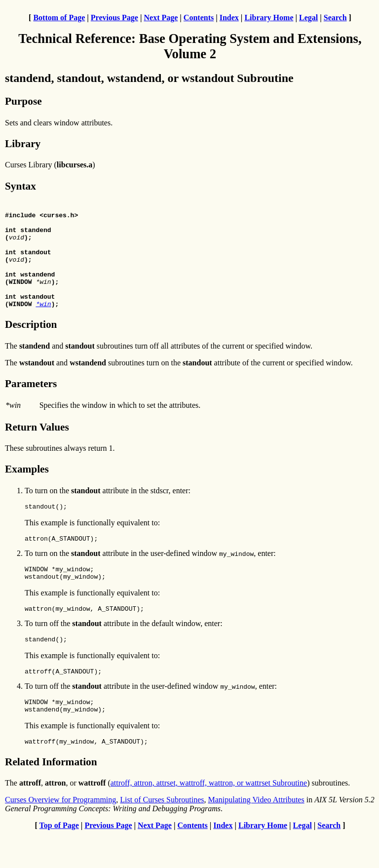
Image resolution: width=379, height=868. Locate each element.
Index (229, 18)
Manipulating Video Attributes (256, 834)
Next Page (161, 18)
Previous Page (114, 18)
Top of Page (59, 859)
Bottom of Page (59, 18)
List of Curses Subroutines (162, 834)
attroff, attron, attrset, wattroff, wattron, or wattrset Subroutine (209, 817)
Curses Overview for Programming (60, 834)
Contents (199, 18)
